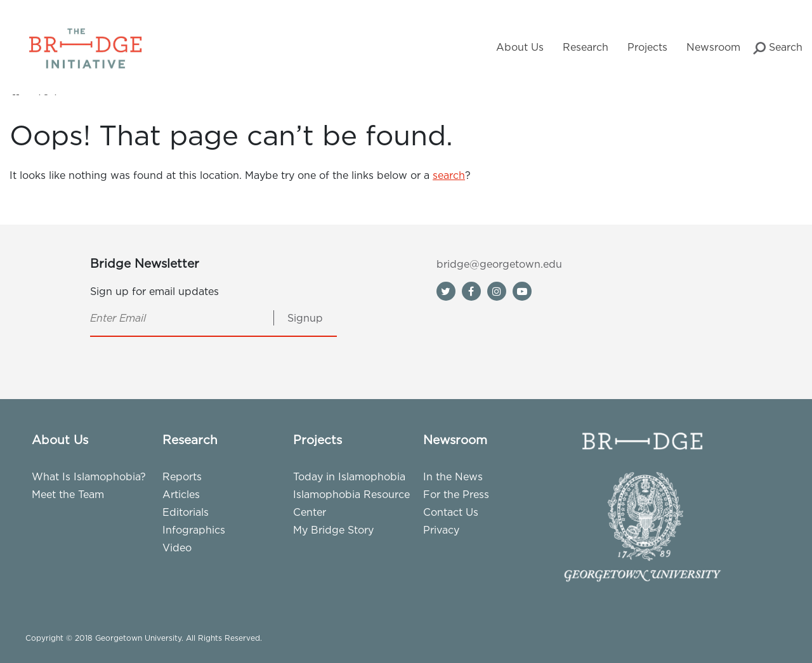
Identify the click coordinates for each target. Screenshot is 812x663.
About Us (520, 47)
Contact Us (451, 512)
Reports (182, 476)
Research (586, 47)
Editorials (186, 512)
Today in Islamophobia (349, 476)
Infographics (194, 530)
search (449, 175)
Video (177, 548)
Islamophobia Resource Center (351, 503)
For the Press (456, 494)
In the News (453, 476)
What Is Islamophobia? (89, 476)
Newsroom (713, 47)
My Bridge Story (333, 530)
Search (778, 48)
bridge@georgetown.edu (499, 264)
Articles (181, 494)
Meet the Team (68, 494)
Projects (647, 47)
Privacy (441, 530)
